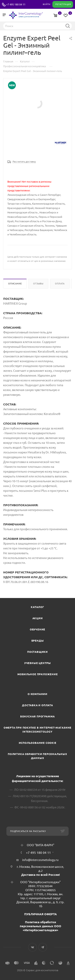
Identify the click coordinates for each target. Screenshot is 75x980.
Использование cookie (38, 743)
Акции (38, 618)
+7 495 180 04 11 (16, 4)
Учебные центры (37, 663)
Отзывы (38, 284)
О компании (37, 694)
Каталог (37, 607)
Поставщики (37, 652)
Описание (15, 284)
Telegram (43, 947)
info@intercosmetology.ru (40, 860)
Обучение (37, 629)
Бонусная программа (37, 716)
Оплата (60, 284)
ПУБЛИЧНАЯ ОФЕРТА (40, 914)
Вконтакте (32, 947)
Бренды (38, 641)
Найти (68, 26)
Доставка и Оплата (37, 705)
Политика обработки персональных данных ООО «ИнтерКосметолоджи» (40, 926)
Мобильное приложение (38, 674)
